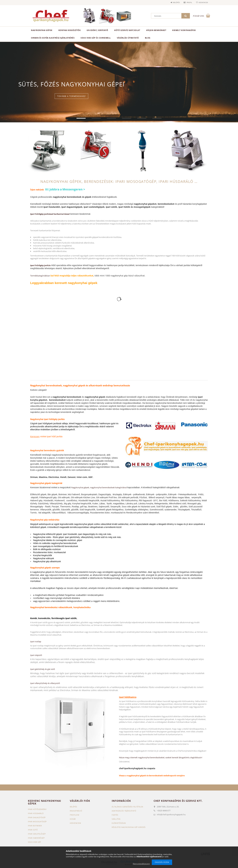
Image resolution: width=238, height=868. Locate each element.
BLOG (148, 38)
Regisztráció (76, 811)
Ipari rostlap (36, 641)
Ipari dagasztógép (37, 817)
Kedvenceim (75, 823)
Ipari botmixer (35, 826)
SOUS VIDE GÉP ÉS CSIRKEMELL (96, 38)
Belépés (175, 2)
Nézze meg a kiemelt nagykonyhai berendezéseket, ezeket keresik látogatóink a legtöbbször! (161, 757)
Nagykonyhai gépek (42, 30)
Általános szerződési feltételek (127, 807)
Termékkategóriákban (40, 276)
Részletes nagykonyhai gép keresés (129, 827)
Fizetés (115, 815)
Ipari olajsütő (36, 655)
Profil (189, 2)
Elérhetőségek (119, 823)
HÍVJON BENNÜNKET (156, 30)
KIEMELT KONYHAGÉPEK (184, 30)
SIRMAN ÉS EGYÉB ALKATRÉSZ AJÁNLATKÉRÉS (53, 38)
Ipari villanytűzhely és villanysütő (45, 683)
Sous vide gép (35, 842)
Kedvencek (203, 2)
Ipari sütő (33, 830)
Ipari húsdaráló (36, 813)
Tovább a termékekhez (71, 98)
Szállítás (116, 819)
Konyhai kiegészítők (70, 30)
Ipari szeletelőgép (37, 834)
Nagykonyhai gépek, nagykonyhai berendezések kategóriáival (99, 487)
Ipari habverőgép (36, 838)
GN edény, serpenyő (97, 30)
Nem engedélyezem (141, 864)
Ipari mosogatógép (37, 822)
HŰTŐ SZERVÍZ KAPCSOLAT (127, 30)
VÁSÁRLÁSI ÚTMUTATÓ (128, 38)
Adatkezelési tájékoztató (124, 811)
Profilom (74, 815)
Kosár (73, 819)
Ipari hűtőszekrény (37, 809)
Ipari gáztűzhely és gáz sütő (43, 669)
